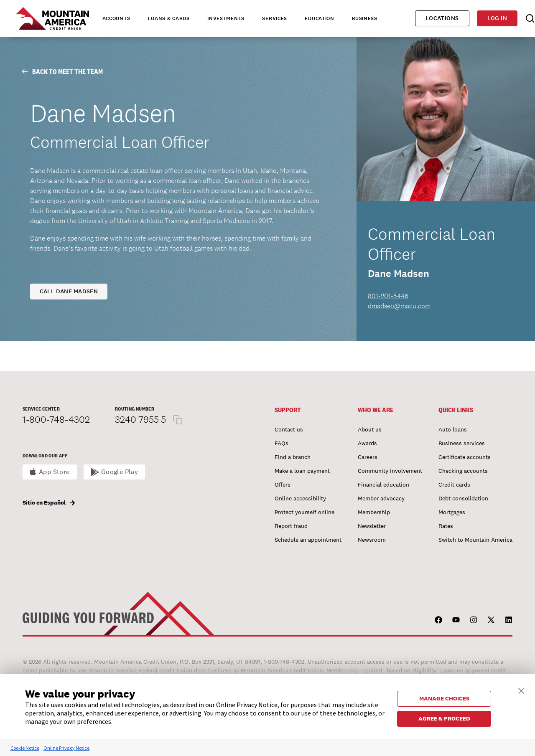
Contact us (289, 429)
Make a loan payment (302, 471)
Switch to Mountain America (475, 540)
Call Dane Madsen (69, 291)
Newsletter (372, 526)
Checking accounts (463, 471)
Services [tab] (275, 18)
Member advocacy (381, 498)
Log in (497, 18)
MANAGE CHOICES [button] (444, 698)
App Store (54, 472)
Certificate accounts (465, 457)
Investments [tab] (226, 18)
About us (370, 429)
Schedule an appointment (308, 540)
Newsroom (372, 540)
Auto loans (453, 429)
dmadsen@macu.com (399, 306)
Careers (368, 457)
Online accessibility (300, 498)
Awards (367, 443)
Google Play (120, 472)
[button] (521, 690)
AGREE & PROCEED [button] (444, 718)
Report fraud (291, 526)
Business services (462, 443)
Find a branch (293, 457)
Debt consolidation (463, 498)
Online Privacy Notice (66, 748)
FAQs (282, 443)
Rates (446, 526)
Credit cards (454, 485)
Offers (283, 485)
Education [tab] (319, 18)
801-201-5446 (388, 296)
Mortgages (452, 512)
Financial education (383, 485)
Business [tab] (365, 18)
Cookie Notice (25, 748)
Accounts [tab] (116, 18)
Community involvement (390, 471)
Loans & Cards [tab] (169, 18)
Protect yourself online (304, 512)
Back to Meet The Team (62, 72)
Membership (374, 512)
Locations (442, 18)
